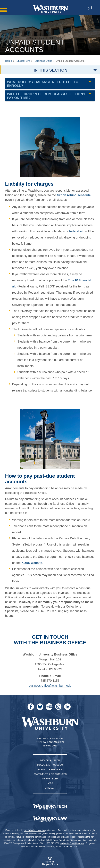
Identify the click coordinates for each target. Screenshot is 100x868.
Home (9, 61)
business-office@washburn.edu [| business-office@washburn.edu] (50, 686)
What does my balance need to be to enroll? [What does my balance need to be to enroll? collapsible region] (43, 84)
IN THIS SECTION (51, 70)
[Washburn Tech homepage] (50, 807)
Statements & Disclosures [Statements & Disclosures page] (50, 774)
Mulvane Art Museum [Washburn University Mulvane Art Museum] (50, 765)
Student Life (23, 61)
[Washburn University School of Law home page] (50, 819)
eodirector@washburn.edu (72, 843)
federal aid (77, 231)
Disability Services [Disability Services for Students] (50, 769)
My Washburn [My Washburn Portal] (50, 779)
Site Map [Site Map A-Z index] (50, 788)
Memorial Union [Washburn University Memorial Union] (50, 760)
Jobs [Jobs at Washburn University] (50, 783)
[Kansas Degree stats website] (50, 862)
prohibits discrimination (34, 830)
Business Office (43, 61)
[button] (90, 8)
